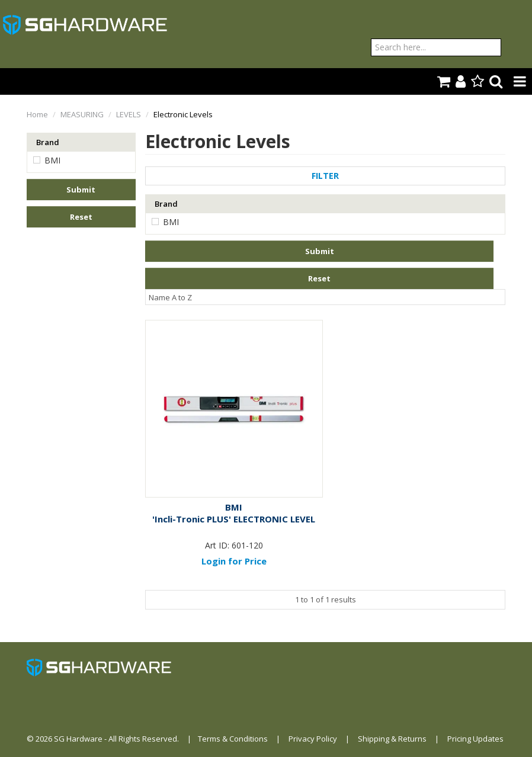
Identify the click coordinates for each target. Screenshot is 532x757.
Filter (325, 176)
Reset (81, 217)
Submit (81, 190)
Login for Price (234, 561)
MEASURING (82, 114)
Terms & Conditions (233, 739)
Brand (48, 142)
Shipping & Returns (392, 739)
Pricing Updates (475, 739)
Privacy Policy (313, 739)
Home (37, 114)
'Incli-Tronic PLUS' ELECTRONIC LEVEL (234, 519)
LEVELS (129, 114)
